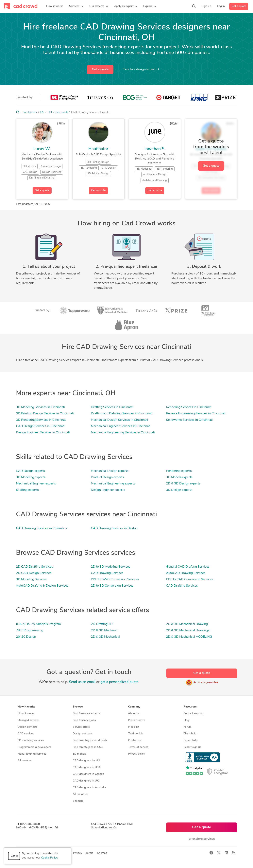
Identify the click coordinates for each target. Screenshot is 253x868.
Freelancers (30, 112)
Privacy (78, 853)
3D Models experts (179, 477)
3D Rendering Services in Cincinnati (41, 420)
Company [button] (134, 707)
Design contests (28, 727)
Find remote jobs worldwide (90, 740)
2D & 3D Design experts (183, 484)
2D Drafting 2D (102, 624)
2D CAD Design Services (34, 573)
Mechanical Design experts (110, 471)
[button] (76, 6)
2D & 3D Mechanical (105, 637)
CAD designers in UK (86, 781)
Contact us (135, 740)
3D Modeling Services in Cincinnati (40, 407)
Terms (90, 853)
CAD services (26, 734)
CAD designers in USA (87, 767)
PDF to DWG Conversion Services (115, 579)
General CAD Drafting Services (188, 567)
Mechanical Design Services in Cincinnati (119, 420)
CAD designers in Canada (88, 774)
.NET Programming (30, 631)
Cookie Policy (49, 858)
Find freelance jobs (84, 720)
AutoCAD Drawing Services (186, 573)
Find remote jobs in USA (88, 747)
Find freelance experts (86, 714)
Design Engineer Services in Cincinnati (43, 433)
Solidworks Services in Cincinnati (189, 420)
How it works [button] (26, 707)
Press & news (137, 720)
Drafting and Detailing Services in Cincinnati (122, 414)
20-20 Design (26, 637)
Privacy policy (136, 754)
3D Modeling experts (31, 477)
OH (50, 112)
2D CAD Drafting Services (34, 567)
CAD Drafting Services (182, 586)
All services (25, 761)
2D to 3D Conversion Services (112, 586)
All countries (80, 794)
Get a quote (239, 6)
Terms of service (138, 747)
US (42, 112)
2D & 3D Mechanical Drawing (187, 624)
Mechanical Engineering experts (113, 484)
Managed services (29, 720)
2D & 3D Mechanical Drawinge (188, 631)
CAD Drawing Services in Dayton (114, 528)
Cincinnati (62, 112)
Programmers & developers (34, 747)
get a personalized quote (119, 682)
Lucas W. (42, 149)
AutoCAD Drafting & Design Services (42, 586)
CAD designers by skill (86, 761)
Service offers (81, 727)
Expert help (190, 740)
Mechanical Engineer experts (36, 484)
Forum (187, 727)
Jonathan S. (155, 149)
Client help (190, 734)
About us (134, 714)
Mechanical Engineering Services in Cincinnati (123, 433)
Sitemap (78, 801)
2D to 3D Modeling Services (111, 567)
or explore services (202, 839)
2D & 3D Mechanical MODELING (189, 637)
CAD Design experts (30, 471)
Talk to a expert (141, 69)
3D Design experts (179, 490)
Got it (14, 856)
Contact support (194, 714)
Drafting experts (27, 490)
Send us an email (82, 682)
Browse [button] (78, 707)
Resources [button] (190, 707)
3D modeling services (31, 740)
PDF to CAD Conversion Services (189, 579)
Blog (186, 720)
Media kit (134, 727)
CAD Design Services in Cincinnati (40, 426)
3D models (79, 754)
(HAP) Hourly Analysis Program (38, 624)
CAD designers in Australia (89, 788)
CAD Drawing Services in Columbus (42, 528)
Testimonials (136, 734)
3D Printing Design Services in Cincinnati (45, 414)
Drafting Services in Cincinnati (112, 407)
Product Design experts (107, 477)
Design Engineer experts (108, 490)
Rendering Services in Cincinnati (189, 407)
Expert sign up (192, 747)
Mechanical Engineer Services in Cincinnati (121, 426)
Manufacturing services (32, 754)
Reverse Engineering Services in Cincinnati (196, 414)
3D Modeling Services (31, 579)
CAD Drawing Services (107, 573)
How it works (26, 714)
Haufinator (98, 149)
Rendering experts (179, 471)
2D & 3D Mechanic (104, 631)
